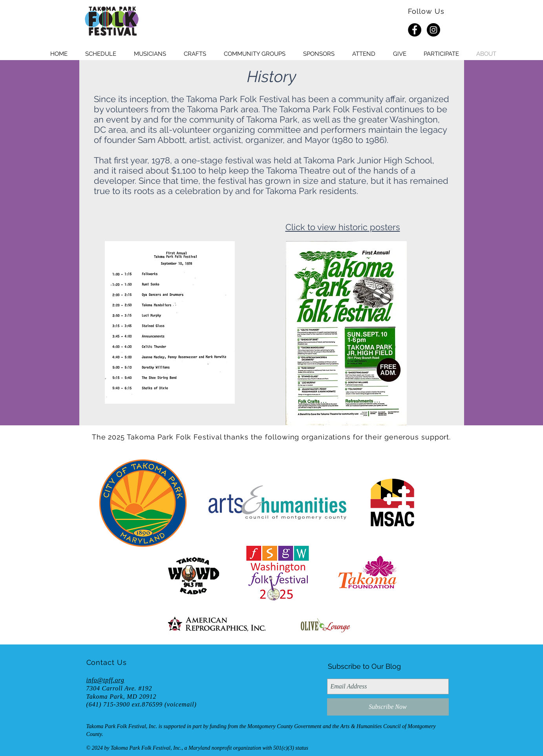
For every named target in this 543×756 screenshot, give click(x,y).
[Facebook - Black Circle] (415, 30)
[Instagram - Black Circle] (433, 30)
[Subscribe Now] (388, 707)
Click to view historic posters (343, 227)
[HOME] (112, 22)
